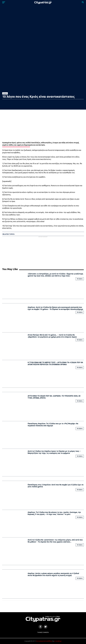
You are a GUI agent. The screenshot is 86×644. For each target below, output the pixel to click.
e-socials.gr (58, 641)
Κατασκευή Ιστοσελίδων (44, 641)
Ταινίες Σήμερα (43, 632)
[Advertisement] (43, 251)
